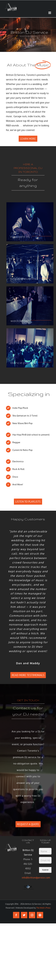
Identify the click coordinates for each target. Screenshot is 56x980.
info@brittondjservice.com (36, 878)
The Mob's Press (43, 908)
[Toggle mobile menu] (50, 13)
